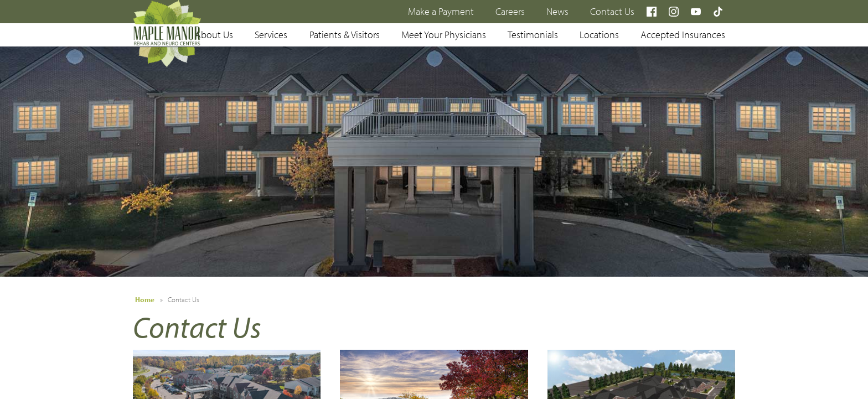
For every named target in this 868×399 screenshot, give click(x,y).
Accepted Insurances (683, 35)
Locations (599, 35)
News (557, 11)
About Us (214, 35)
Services (271, 35)
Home (145, 299)
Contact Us (612, 11)
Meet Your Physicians (444, 35)
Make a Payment (441, 11)
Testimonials (533, 35)
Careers (510, 11)
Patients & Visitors (345, 35)
